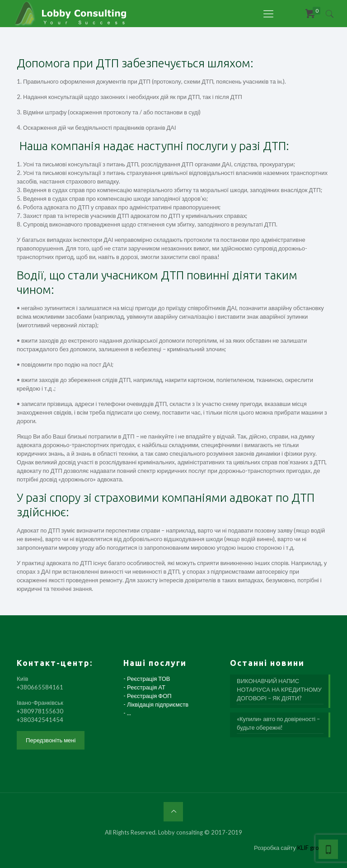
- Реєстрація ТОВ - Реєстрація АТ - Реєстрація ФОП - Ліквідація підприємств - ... (156, 696)
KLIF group (312, 848)
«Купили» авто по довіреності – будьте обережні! (278, 723)
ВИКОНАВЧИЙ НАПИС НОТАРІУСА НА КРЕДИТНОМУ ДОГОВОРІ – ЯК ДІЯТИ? (279, 689)
